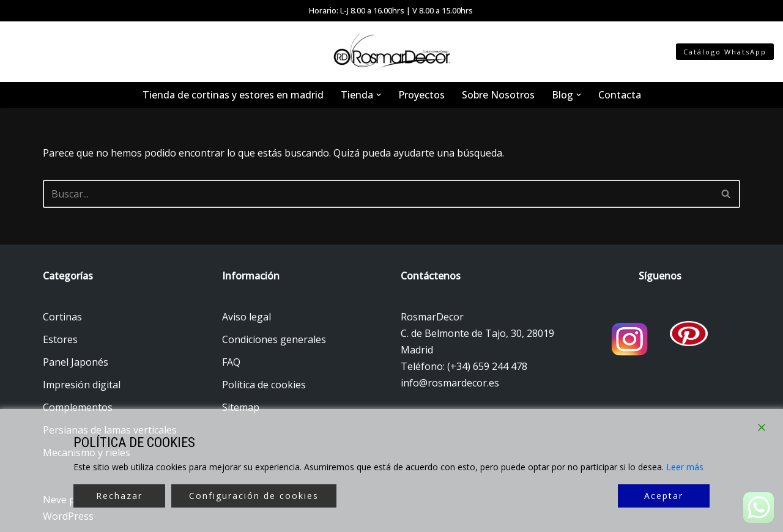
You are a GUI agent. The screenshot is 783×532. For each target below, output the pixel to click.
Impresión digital (82, 385)
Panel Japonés (76, 362)
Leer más (685, 467)
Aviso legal (247, 317)
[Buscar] (378, 194)
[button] (379, 95)
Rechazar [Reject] (119, 496)
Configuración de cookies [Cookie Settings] (254, 496)
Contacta (620, 95)
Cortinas (62, 317)
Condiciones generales (274, 339)
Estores (60, 339)
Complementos (78, 407)
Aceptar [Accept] (664, 496)
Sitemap (241, 407)
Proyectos (421, 95)
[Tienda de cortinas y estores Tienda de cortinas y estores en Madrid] (391, 52)
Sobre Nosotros (498, 95)
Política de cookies (264, 385)
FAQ (231, 362)
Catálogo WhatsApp (725, 52)
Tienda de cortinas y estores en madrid (233, 95)
